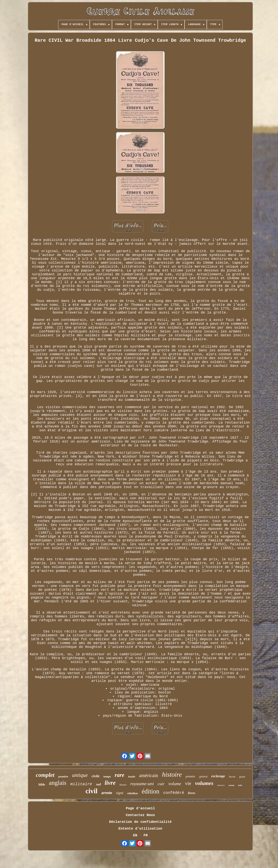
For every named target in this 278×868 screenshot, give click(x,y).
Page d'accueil (140, 808)
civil (92, 791)
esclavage (218, 776)
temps (107, 776)
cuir (161, 784)
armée (107, 793)
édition (151, 791)
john (240, 785)
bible (42, 785)
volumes (204, 783)
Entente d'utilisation (140, 829)
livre (110, 783)
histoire (172, 774)
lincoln (232, 777)
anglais (58, 783)
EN (135, 835)
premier (191, 776)
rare (120, 775)
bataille (132, 777)
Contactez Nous (140, 815)
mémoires (221, 785)
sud (98, 784)
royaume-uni (142, 784)
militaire (81, 784)
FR (146, 835)
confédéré (174, 793)
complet (45, 775)
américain (149, 775)
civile (95, 776)
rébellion (133, 793)
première (63, 777)
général (203, 777)
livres (192, 793)
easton (231, 785)
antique (80, 775)
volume (175, 784)
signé (120, 793)
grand (242, 777)
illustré (123, 785)
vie (188, 783)
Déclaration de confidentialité (140, 822)
